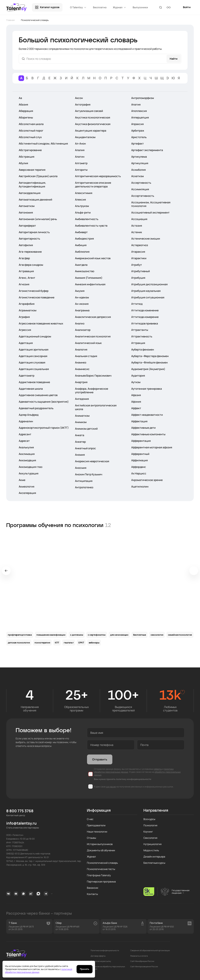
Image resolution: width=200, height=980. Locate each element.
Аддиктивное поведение (34, 382)
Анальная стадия (86, 356)
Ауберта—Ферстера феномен (150, 356)
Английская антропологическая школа (96, 407)
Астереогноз (140, 245)
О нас (90, 819)
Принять (85, 969)
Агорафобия (27, 304)
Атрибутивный (141, 271)
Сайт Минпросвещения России (144, 967)
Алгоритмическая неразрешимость (98, 176)
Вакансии (92, 888)
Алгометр (81, 163)
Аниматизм (82, 416)
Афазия (136, 395)
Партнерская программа (101, 882)
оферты (158, 769)
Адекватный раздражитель (36, 408)
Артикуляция (140, 163)
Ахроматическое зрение (147, 480)
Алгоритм (81, 170)
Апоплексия (139, 111)
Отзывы (91, 838)
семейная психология (180, 635)
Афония (136, 402)
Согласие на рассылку (101, 961)
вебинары (94, 643)
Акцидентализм (85, 137)
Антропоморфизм (143, 98)
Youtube (16, 894)
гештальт (69, 643)
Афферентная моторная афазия (152, 447)
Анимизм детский (86, 429)
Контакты (92, 894)
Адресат (24, 441)
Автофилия (26, 245)
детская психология (19, 643)
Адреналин (26, 421)
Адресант (25, 434)
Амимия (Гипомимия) (89, 278)
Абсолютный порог (31, 131)
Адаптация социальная (34, 369)
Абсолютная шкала (31, 124)
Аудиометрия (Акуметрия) (148, 369)
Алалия (80, 150)
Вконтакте (8, 894)
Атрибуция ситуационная (148, 297)
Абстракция (27, 157)
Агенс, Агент (27, 278)
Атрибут (137, 265)
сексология (157, 635)
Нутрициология (152, 844)
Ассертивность (141, 183)
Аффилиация (140, 460)
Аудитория (138, 376)
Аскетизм (137, 176)
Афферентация (141, 441)
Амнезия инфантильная (90, 284)
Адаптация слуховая (32, 362)
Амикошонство (85, 271)
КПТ (57, 643)
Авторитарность (29, 239)
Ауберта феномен (143, 349)
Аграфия (24, 317)
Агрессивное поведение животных (41, 323)
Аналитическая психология (93, 336)
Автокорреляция (30, 193)
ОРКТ (81, 643)
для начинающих (119, 635)
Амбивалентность (87, 219)
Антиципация (84, 481)
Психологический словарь (102, 863)
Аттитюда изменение (145, 310)
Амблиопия (82, 252)
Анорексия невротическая (92, 461)
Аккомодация (27, 460)
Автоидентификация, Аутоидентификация (32, 185)
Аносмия (81, 468)
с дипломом (77, 635)
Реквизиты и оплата (139, 956)
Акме (22, 480)
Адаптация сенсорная (33, 356)
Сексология (150, 838)
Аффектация (139, 421)
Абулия (23, 163)
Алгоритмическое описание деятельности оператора (93, 185)
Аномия (80, 455)
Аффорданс (139, 467)
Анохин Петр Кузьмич (89, 474)
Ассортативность (143, 196)
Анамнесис (82, 369)
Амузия (80, 291)
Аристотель (139, 137)
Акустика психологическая (93, 117)
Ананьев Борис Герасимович (93, 376)
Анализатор (83, 330)
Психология (150, 825)
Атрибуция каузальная (146, 291)
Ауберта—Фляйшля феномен (149, 362)
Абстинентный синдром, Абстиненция (43, 143)
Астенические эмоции (146, 239)
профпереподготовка (20, 635)
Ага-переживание (30, 252)
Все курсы (149, 819)
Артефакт (137, 143)
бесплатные (140, 635)
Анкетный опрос (85, 448)
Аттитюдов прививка (145, 323)
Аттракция (138, 343)
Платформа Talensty (99, 875)
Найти (174, 59)
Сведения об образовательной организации (150, 951)
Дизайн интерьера (154, 857)
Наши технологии (97, 832)
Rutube (31, 894)
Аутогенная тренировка (147, 389)
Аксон (79, 98)
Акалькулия (26, 447)
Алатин (80, 157)
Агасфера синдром (31, 265)
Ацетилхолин (140, 486)
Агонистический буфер (34, 291)
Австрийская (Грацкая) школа (38, 176)
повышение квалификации (51, 635)
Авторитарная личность (34, 232)
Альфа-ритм (83, 212)
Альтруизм (82, 206)
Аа (20, 98)
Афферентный (140, 454)
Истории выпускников (100, 844)
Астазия (137, 226)
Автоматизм (27, 206)
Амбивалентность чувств (91, 226)
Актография (83, 104)
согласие (111, 787)
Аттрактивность (142, 336)
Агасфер (24, 258)
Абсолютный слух (30, 137)
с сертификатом (97, 635)
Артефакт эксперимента (147, 150)
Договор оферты (98, 956)
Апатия (136, 104)
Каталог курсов (50, 7)
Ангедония (82, 399)
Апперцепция (140, 117)
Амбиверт (81, 232)
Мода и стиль (151, 850)
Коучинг (148, 832)
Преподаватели (96, 825)
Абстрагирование (30, 150)
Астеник (137, 232)
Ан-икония (82, 304)
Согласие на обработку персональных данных (108, 968)
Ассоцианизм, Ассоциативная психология (151, 204)
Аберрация (26, 111)
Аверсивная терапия (32, 170)
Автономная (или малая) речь (38, 219)
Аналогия (81, 349)
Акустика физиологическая (93, 124)
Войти (187, 9)
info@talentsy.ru (21, 823)
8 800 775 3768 (20, 811)
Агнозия (24, 284)
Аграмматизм (28, 310)
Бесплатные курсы (154, 863)
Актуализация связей (89, 111)
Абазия (23, 104)
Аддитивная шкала (31, 389)
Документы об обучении (101, 850)
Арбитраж (138, 131)
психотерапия (42, 643)
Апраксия (137, 124)
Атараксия (138, 252)
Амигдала (81, 265)
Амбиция (81, 245)
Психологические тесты (101, 869)
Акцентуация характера (91, 131)
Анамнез (81, 362)
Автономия (26, 212)
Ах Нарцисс (139, 473)
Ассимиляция (140, 189)
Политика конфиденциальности (105, 951)
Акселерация (27, 493)
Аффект (136, 408)
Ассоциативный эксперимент (150, 212)
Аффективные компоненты (148, 434)
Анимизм (81, 422)
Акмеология (27, 486)
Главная (10, 20)
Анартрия (81, 382)
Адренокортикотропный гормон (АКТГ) (44, 428)
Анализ (80, 323)
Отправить (100, 759)
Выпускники (140, 7)
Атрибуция (138, 278)
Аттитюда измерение (145, 317)
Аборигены (26, 117)
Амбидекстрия (84, 239)
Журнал (91, 857)
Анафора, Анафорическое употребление (92, 391)
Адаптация (26, 343)
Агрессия (25, 330)
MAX (38, 894)
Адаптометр (27, 376)
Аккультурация (29, 473)
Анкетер (80, 442)
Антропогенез (84, 487)
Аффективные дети (143, 428)
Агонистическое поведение (37, 297)
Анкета (80, 435)
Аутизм (136, 382)
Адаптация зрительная (34, 349)
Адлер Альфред (29, 415)
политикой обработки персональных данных (39, 971)
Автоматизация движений (35, 200)
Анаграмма (82, 310)
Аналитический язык (88, 343)
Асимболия (139, 170)
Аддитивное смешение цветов (38, 395)
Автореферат (27, 226)
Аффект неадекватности (147, 415)
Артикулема (139, 157)
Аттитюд (137, 304)
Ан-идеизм (82, 297)
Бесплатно (100, 7)
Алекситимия (84, 193)
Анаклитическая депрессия (93, 317)
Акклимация (27, 454)
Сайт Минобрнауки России (142, 961)
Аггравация (26, 271)
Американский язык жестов (93, 258)
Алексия (80, 200)
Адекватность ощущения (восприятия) (44, 402)
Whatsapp (23, 894)
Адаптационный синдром (35, 336)
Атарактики (139, 258)
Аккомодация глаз (31, 467)
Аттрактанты (140, 330)
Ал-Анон (80, 143)
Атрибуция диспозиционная (149, 284)
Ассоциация (139, 219)
